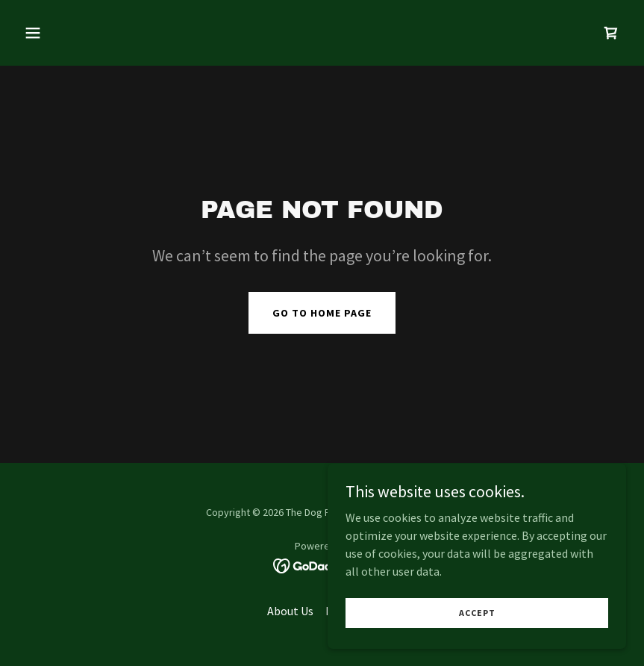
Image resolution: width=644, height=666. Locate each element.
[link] (611, 33)
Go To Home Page (322, 313)
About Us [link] (290, 611)
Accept (477, 643)
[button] (63, 33)
